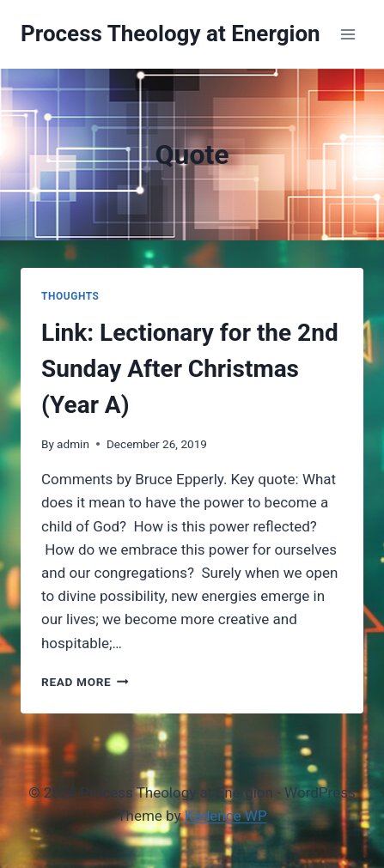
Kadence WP (226, 816)
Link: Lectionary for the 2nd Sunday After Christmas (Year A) (190, 369)
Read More (85, 682)
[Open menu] (347, 34)
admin (73, 444)
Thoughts (70, 296)
